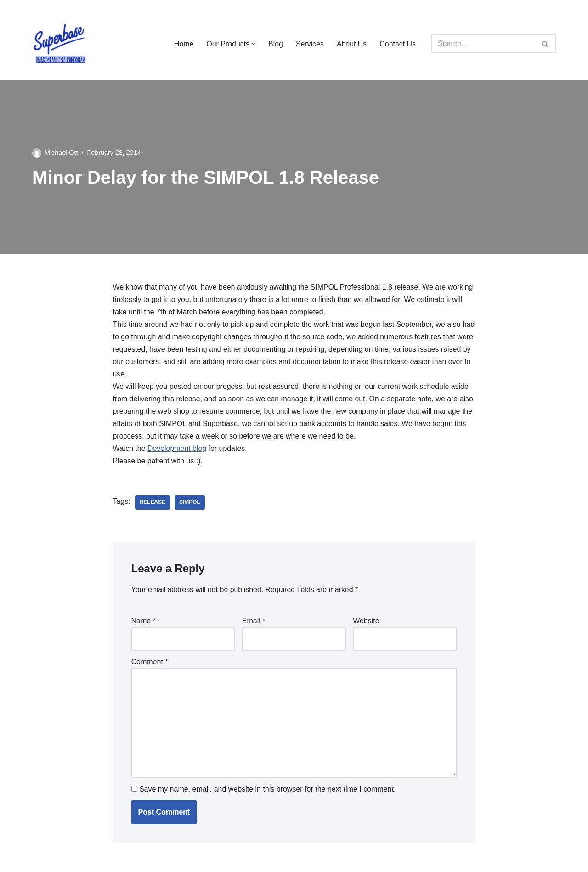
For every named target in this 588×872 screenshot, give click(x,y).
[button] (253, 44)
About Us (351, 44)
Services (309, 44)
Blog (275, 44)
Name (144, 622)
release (153, 504)
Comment (150, 663)
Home (183, 44)
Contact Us (398, 44)
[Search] (483, 44)
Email (254, 622)
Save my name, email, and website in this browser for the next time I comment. (267, 791)
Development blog (177, 450)
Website (366, 622)
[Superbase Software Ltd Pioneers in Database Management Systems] (60, 44)
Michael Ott (61, 153)
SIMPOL (190, 504)
